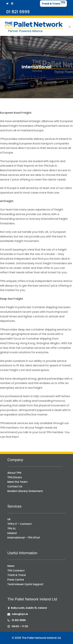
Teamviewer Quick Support (25, 584)
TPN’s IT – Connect (20, 524)
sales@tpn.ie (20, 614)
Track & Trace (17, 575)
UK (9, 519)
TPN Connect (16, 571)
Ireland (12, 533)
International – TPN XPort (24, 538)
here (23, 437)
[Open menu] (70, 27)
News (11, 566)
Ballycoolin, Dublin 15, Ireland (29, 608)
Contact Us (15, 486)
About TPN (14, 473)
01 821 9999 (19, 620)
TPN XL (12, 529)
